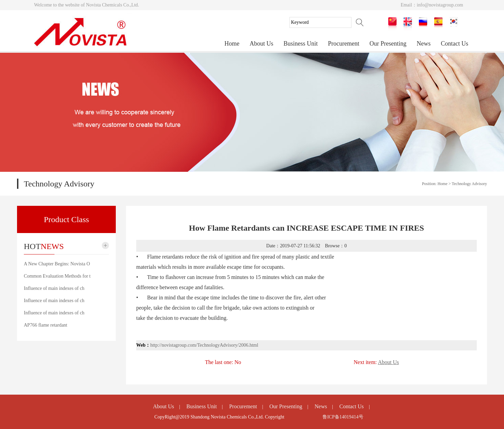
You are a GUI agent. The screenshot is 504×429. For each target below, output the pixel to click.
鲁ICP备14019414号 (343, 417)
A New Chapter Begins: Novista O (57, 264)
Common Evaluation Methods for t (57, 276)
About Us (262, 44)
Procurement (344, 44)
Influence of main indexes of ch (54, 288)
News (424, 44)
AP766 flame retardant (46, 325)
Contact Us (455, 44)
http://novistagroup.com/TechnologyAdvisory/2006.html (204, 345)
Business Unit (301, 44)
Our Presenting (388, 44)
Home (232, 44)
